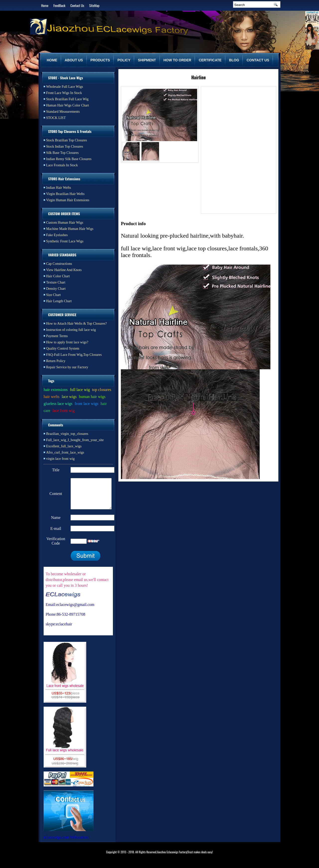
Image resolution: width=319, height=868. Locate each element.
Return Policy (56, 361)
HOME (52, 60)
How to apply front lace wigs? (67, 342)
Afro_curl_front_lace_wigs (65, 452)
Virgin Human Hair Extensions (68, 200)
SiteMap (94, 5)
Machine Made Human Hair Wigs (70, 229)
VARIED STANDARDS (62, 255)
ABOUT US (74, 60)
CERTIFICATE (210, 60)
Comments (56, 425)
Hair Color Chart (58, 276)
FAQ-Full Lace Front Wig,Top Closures (74, 355)
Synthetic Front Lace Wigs (65, 241)
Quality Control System (63, 348)
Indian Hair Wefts (59, 188)
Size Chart (53, 295)
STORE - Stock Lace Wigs (66, 78)
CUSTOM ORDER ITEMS (64, 214)
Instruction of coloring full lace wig (71, 330)
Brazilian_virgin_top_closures (67, 434)
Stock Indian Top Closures (65, 146)
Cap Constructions (59, 264)
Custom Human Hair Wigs (65, 223)
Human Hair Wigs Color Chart (68, 105)
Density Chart (56, 289)
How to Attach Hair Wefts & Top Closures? (77, 324)
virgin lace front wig (60, 459)
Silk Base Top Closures (62, 153)
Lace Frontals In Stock (62, 165)
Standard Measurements (63, 112)
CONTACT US (258, 60)
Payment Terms (57, 336)
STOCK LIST (56, 118)
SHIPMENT (147, 60)
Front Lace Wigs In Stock (64, 93)
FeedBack (59, 5)
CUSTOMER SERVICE (62, 315)
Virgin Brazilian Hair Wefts (65, 194)
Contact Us (77, 5)
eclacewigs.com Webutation (66, 843)
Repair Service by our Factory (67, 367)
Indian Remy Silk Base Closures (69, 159)
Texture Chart (56, 282)
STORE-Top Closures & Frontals (70, 131)
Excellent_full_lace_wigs (64, 446)
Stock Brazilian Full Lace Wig (67, 99)
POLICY (124, 60)
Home (45, 5)
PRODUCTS (100, 60)
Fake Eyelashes (57, 235)
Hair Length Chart (59, 301)
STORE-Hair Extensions (64, 179)
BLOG (234, 60)
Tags (51, 381)
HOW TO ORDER (177, 60)
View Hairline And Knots (64, 270)
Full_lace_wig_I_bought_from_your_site (75, 440)
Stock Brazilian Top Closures (67, 140)
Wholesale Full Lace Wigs (65, 87)
